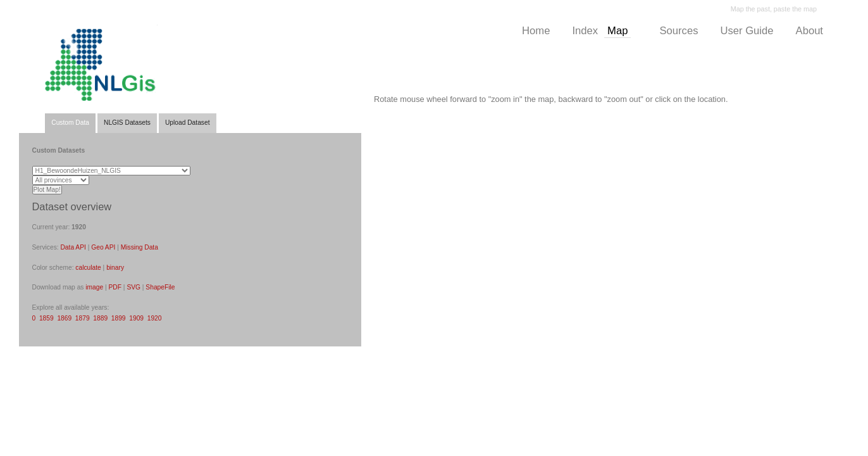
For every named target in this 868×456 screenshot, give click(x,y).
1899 (119, 318)
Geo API (103, 247)
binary (115, 268)
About (809, 31)
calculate (88, 268)
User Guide (747, 31)
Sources (679, 31)
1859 (46, 318)
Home (536, 31)
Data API (73, 247)
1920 (155, 318)
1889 (100, 318)
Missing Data (139, 247)
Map (617, 31)
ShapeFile (160, 287)
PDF (115, 287)
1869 (64, 318)
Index (585, 31)
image (94, 287)
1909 (136, 318)
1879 (83, 318)
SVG (133, 287)
